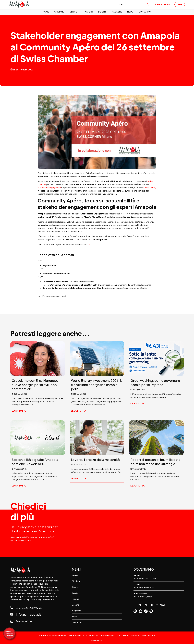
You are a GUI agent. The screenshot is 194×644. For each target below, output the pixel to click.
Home (46, 12)
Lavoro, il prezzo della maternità (95, 460)
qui (88, 244)
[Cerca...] (130, 4)
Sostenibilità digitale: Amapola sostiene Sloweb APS (35, 462)
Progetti (88, 12)
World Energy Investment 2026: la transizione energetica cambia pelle (97, 385)
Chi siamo (59, 12)
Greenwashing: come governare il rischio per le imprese (156, 383)
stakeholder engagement (49, 188)
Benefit (102, 12)
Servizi (74, 12)
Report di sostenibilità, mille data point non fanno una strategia (155, 462)
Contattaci (145, 12)
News (130, 12)
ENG (180, 4)
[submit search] (148, 4)
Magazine (117, 12)
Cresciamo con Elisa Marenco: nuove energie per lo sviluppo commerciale (35, 385)
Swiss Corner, (149, 188)
